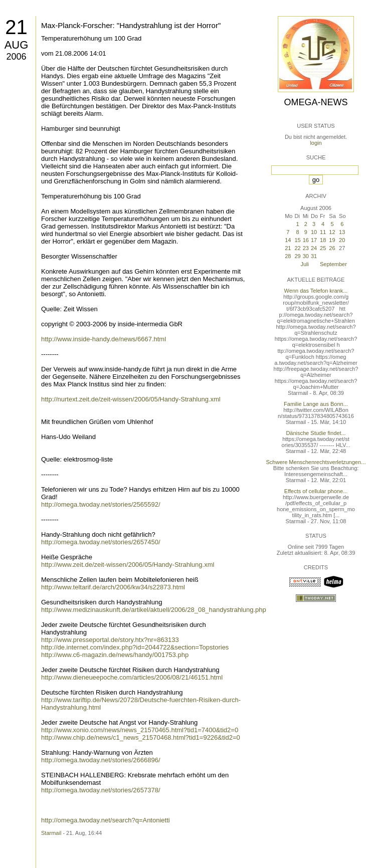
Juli (305, 264)
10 (314, 232)
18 (323, 240)
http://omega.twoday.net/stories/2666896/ (101, 760)
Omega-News (316, 102)
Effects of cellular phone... (316, 491)
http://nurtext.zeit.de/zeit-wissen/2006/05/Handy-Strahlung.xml (131, 399)
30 (306, 256)
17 (314, 240)
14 (288, 240)
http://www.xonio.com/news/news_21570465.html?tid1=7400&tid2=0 (140, 730)
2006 (16, 57)
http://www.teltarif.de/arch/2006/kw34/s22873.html (113, 587)
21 (16, 27)
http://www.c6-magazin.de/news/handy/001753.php (115, 655)
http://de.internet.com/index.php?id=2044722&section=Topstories (135, 647)
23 (306, 248)
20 (342, 240)
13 (342, 232)
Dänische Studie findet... (316, 433)
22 (297, 248)
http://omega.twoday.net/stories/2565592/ (101, 504)
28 (288, 256)
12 (332, 232)
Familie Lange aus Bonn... (316, 404)
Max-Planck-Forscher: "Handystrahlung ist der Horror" (131, 25)
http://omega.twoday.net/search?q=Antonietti (106, 820)
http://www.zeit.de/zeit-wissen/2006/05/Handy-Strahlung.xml (128, 565)
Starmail (51, 833)
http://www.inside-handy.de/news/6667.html (104, 339)
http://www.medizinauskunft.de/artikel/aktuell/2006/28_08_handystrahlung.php (154, 610)
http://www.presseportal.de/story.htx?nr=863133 (110, 640)
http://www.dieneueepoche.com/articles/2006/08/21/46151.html (132, 677)
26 (332, 248)
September (333, 264)
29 (297, 256)
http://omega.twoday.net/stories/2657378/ (101, 790)
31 (314, 256)
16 (306, 240)
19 (332, 240)
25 (323, 248)
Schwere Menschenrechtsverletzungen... (316, 462)
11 (323, 232)
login (316, 143)
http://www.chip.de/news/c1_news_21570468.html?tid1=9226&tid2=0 (141, 737)
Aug (17, 45)
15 (297, 240)
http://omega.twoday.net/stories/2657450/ (101, 542)
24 (314, 248)
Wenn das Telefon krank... (316, 291)
